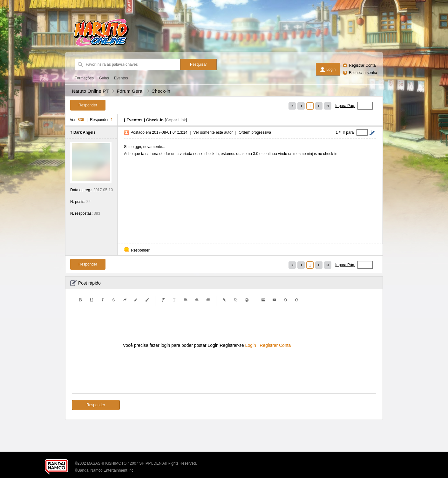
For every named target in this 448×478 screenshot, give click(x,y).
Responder (140, 250)
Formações (84, 78)
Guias (104, 78)
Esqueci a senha (363, 73)
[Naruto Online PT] (101, 46)
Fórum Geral (130, 91)
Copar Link (176, 120)
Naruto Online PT (90, 91)
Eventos (121, 78)
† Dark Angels (83, 132)
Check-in (161, 91)
